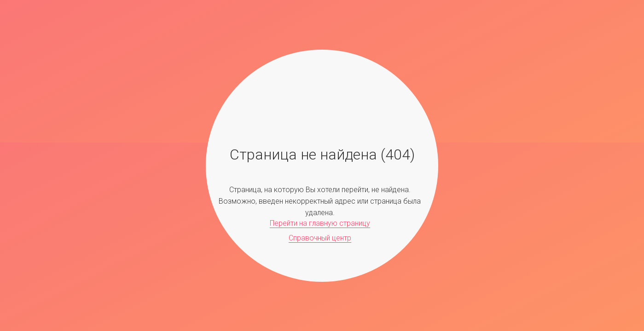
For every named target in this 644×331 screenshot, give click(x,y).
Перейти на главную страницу (320, 223)
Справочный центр (320, 238)
